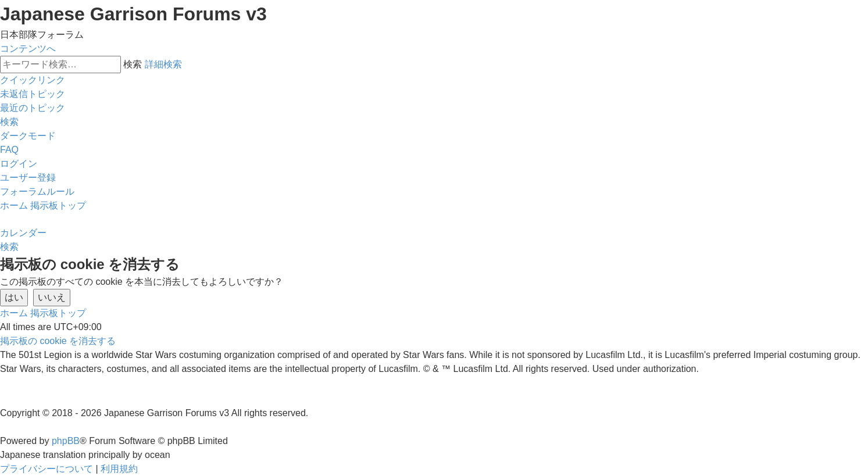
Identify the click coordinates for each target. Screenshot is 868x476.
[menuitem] (33, 94)
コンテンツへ (28, 49)
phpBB (66, 441)
